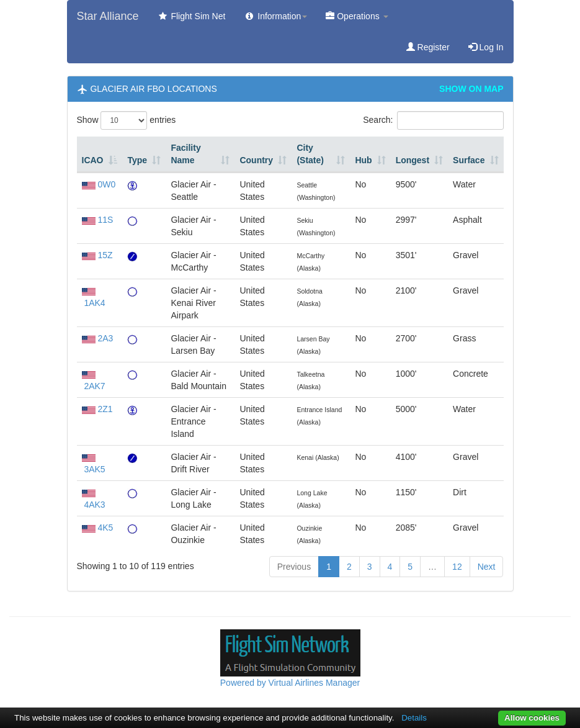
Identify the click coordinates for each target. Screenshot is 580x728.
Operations (357, 16)
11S (105, 220)
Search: (433, 120)
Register (428, 47)
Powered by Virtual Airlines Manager (290, 683)
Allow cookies (532, 718)
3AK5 (94, 469)
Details (414, 718)
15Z (105, 255)
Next (487, 567)
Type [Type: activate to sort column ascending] (137, 160)
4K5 (105, 528)
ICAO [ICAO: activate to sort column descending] (93, 160)
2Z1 (105, 409)
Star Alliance (108, 16)
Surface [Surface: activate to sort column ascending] (469, 160)
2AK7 (94, 386)
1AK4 (94, 303)
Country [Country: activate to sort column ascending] (256, 160)
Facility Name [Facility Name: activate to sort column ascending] (185, 154)
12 (457, 567)
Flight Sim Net (192, 16)
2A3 (105, 338)
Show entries (127, 120)
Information (275, 16)
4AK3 (94, 505)
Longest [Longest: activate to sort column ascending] (413, 160)
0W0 (106, 184)
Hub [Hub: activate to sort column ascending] (363, 160)
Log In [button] (486, 47)
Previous (294, 567)
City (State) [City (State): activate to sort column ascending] (310, 154)
